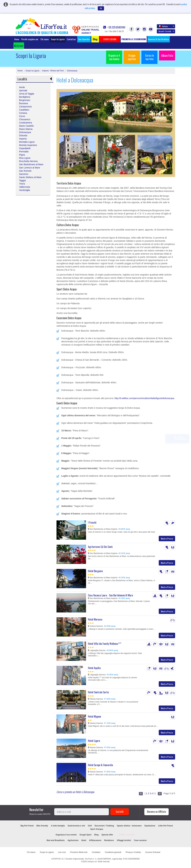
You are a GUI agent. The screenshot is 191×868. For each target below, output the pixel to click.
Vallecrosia (24, 187)
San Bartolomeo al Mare (31, 164)
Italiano (166, 26)
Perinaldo (24, 152)
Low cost (62, 852)
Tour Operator (84, 39)
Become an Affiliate (156, 812)
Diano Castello (26, 126)
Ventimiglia (25, 190)
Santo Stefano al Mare (30, 177)
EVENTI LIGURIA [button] (110, 39)
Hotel (84, 840)
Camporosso (25, 107)
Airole (22, 87)
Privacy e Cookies (133, 852)
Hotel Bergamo (95, 571)
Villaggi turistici (124, 840)
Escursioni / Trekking (104, 826)
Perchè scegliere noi (30, 39)
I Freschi (92, 522)
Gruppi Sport (86, 835)
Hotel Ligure (94, 741)
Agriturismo (73, 840)
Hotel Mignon (94, 716)
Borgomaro (25, 100)
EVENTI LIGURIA (127, 835)
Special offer (107, 835)
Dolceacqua (72, 71)
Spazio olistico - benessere (129, 826)
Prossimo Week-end (79, 852)
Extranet (19, 46)
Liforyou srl (92, 862)
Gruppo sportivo (132, 57)
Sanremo (24, 174)
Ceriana (23, 113)
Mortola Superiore (28, 145)
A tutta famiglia (58, 826)
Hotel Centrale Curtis (98, 692)
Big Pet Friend (27, 826)
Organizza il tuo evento (66, 835)
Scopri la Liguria (58, 39)
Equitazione (150, 826)
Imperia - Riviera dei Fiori (53, 71)
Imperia (23, 139)
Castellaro (24, 110)
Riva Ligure (25, 158)
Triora (22, 184)
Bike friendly (42, 826)
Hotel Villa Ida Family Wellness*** (105, 644)
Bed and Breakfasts (56, 840)
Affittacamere (95, 840)
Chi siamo (45, 39)
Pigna (22, 155)
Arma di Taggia (27, 94)
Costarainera (26, 123)
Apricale (23, 90)
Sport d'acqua (97, 829)
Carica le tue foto (149, 57)
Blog (97, 835)
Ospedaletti (25, 148)
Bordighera (25, 97)
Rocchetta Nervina (28, 161)
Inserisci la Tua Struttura (159, 39)
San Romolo (25, 171)
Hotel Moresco (95, 619)
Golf (90, 826)
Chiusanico (25, 119)
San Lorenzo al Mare (30, 168)
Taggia (22, 180)
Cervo (22, 116)
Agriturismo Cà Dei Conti (100, 547)
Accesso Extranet (153, 852)
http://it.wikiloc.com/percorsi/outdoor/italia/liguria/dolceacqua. (145, 398)
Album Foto (167, 55)
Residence (109, 840)
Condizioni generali (113, 852)
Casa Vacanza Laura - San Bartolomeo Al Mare (110, 595)
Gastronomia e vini (76, 826)
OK (101, 8)
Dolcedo (23, 135)
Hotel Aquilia (94, 668)
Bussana (23, 103)
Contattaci (71, 39)
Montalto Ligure (27, 142)
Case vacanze (140, 840)
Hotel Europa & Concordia (100, 765)
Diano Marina (26, 129)
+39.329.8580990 (114, 27)
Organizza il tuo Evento (114, 57)
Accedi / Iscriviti (166, 31)
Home (17, 39)
